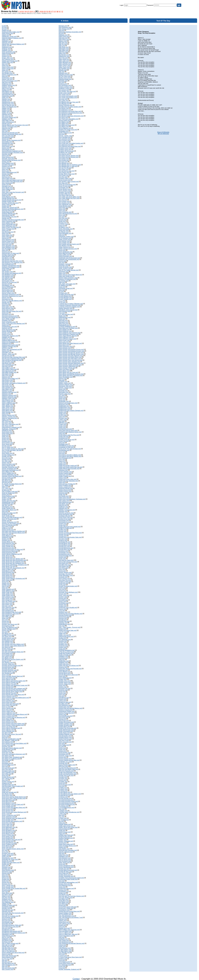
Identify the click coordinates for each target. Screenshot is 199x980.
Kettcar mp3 (6, 789)
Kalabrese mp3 (7, 84)
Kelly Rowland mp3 (8, 610)
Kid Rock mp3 (6, 942)
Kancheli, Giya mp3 (8, 159)
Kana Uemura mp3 (8, 157)
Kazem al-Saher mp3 (8, 464)
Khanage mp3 (6, 867)
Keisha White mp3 (8, 542)
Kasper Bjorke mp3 (8, 331)
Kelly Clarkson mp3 (8, 597)
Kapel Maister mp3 (8, 197)
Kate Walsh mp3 (7, 389)
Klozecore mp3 (63, 404)
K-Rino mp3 (62, 701)
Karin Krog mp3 (7, 244)
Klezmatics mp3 (64, 392)
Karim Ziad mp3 (7, 236)
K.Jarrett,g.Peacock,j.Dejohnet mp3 (70, 305)
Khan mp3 (5, 865)
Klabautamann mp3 (65, 317)
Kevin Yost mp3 (7, 847)
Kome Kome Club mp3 (66, 517)
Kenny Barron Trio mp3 (9, 684)
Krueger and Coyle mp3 (66, 775)
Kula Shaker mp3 (64, 849)
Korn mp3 (62, 589)
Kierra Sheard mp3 (8, 957)
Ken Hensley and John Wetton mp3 (13, 644)
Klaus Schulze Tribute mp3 (67, 368)
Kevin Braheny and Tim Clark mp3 (13, 804)
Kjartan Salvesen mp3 (65, 308)
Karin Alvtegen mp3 (8, 239)
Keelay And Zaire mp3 (9, 513)
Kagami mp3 (6, 56)
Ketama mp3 (6, 783)
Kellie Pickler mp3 (7, 595)
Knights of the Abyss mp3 (67, 439)
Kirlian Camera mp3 (65, 247)
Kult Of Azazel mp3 (65, 858)
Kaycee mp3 (6, 446)
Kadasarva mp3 (7, 47)
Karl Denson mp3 (7, 259)
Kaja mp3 (5, 76)
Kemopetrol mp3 (7, 626)
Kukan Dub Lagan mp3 (66, 844)
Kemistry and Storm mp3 (10, 624)
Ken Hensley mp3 (7, 643)
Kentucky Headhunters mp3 (11, 739)
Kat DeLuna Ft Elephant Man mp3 (12, 359)
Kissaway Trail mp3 (65, 264)
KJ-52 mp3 (62, 302)
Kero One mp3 (6, 769)
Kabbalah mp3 (6, 41)
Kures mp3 (62, 887)
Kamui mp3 (5, 155)
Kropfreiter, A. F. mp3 (65, 762)
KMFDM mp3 (63, 423)
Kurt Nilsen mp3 (64, 902)
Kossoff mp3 (63, 620)
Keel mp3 (5, 511)
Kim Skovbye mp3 (64, 114)
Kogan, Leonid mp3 (65, 487)
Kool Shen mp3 (63, 568)
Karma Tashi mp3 (7, 291)
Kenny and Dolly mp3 (9, 678)
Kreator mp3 (63, 679)
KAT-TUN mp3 (6, 421)
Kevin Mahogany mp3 (9, 827)
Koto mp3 (62, 626)
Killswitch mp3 (63, 73)
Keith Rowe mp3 (7, 574)
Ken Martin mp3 (7, 658)
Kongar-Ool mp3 (64, 534)
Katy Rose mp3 (7, 426)
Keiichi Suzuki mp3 (8, 530)
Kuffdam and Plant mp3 (66, 835)
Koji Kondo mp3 (64, 496)
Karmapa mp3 (6, 288)
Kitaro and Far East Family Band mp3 (70, 275)
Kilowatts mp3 (63, 81)
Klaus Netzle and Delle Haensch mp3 (70, 343)
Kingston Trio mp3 (64, 192)
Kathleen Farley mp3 (8, 398)
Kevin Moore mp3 (7, 833)
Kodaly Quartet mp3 (65, 476)
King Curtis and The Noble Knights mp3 (71, 143)
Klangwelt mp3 (63, 322)
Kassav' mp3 (6, 333)
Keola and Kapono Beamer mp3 (12, 748)
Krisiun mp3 (62, 714)
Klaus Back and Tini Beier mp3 (68, 328)
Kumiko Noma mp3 (65, 875)
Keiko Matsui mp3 (7, 536)
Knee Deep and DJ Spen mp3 (68, 430)
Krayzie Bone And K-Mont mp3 (68, 675)
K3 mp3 (4, 29)
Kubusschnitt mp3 (64, 829)
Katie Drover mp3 (7, 409)
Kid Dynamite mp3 (8, 917)
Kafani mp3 (5, 55)
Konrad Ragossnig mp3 (66, 548)
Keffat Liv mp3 (6, 528)
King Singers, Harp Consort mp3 (69, 181)
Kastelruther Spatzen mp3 (10, 336)
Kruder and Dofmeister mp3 (67, 772)
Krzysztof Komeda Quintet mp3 (68, 801)
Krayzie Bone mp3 (64, 673)
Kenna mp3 (5, 661)
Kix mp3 (61, 291)
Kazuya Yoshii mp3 (8, 478)
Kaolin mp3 (5, 184)
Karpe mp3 (5, 305)
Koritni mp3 (62, 588)
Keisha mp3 (6, 539)
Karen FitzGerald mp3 (9, 224)
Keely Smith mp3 (7, 516)
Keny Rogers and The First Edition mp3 (14, 743)
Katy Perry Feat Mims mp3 (10, 424)
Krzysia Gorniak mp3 (65, 798)
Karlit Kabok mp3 (7, 268)
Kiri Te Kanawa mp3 (65, 238)
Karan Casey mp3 (7, 204)
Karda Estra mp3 (7, 212)
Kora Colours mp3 (64, 578)
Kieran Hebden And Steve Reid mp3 (13, 953)
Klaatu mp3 (62, 316)
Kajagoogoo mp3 (7, 78)
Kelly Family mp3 (7, 598)
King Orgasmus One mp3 (67, 171)
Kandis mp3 (6, 162)
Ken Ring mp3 (6, 733)
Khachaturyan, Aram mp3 (10, 859)
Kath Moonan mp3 (8, 400)
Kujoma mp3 (63, 843)
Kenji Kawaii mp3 (7, 655)
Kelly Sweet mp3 (7, 615)
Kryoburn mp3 (63, 789)
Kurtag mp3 (62, 893)
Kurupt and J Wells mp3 (66, 908)
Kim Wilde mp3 (63, 123)
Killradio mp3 (63, 70)
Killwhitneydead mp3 (65, 79)
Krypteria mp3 (63, 791)
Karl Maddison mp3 (8, 275)
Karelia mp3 (6, 218)
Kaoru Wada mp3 (7, 189)
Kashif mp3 (5, 325)
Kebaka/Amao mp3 (8, 502)
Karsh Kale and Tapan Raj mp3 (12, 311)
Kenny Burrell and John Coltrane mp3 (14, 688)
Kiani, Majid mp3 (7, 893)
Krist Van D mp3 (64, 740)
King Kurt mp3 (63, 162)
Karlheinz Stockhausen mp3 (11, 265)
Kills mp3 (61, 72)
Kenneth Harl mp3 (8, 669)
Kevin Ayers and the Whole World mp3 (14, 797)
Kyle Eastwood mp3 (65, 942)
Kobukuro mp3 (63, 470)
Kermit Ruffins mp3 (8, 765)
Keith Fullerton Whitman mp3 (11, 554)
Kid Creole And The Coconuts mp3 (13, 913)
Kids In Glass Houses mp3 (10, 943)
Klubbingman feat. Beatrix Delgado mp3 (71, 410)
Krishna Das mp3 (64, 707)
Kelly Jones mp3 (7, 603)
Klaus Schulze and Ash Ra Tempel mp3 (71, 352)
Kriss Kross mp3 (64, 720)
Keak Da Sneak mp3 (8, 493)
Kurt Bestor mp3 (64, 894)
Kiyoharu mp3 (63, 293)
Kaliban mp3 (6, 108)
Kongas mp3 (63, 536)
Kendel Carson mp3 (8, 638)
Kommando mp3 (64, 520)
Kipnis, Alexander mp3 (66, 229)
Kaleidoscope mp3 (8, 102)
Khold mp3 (5, 881)
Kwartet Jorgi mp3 (64, 928)
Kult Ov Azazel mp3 (65, 861)
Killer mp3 (62, 46)
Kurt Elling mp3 (63, 899)
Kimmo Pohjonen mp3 (65, 105)
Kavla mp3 (5, 435)
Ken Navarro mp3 (7, 662)
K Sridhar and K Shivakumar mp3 (69, 812)
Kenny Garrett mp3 (8, 708)
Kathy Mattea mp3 (8, 406)
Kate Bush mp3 (7, 363)
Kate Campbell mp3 (8, 365)
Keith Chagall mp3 (8, 546)
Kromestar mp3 (63, 754)
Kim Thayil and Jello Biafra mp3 (68, 119)
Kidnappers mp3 (7, 934)
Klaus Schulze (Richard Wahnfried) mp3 (71, 363)
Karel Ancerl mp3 (7, 215)
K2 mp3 (4, 27)
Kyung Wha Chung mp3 (66, 963)
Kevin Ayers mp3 (7, 795)
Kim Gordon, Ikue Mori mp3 (67, 91)
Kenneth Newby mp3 (8, 672)
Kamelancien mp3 (7, 143)
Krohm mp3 (62, 748)
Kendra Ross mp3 (7, 640)
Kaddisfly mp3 (6, 50)
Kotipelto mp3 (63, 623)
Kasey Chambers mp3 (9, 322)
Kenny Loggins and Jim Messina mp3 (14, 717)
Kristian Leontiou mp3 (65, 723)
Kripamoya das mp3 (65, 702)
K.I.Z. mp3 (62, 301)
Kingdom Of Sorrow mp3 (66, 151)
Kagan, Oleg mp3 (7, 58)
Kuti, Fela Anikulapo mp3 (66, 916)
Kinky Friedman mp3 (65, 212)
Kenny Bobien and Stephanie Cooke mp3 (15, 685)
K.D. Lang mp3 (7, 488)
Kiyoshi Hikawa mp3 (65, 296)
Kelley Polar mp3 (7, 592)
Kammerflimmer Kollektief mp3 (11, 151)
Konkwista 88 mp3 (64, 542)
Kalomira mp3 (6, 128)
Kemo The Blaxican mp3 (10, 627)
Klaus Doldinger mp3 (65, 331)
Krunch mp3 (62, 780)
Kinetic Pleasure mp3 (65, 133)
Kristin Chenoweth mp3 (66, 731)
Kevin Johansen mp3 (8, 817)
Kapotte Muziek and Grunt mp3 (12, 200)
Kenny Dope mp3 (7, 699)
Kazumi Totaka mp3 (8, 473)
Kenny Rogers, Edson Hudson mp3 (13, 725)
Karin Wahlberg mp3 (8, 247)
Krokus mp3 (62, 751)
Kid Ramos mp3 (7, 940)
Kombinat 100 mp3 (64, 516)
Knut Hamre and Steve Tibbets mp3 (70, 455)
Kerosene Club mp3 (8, 771)
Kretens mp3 (63, 687)
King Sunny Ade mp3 (65, 195)
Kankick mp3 (6, 166)
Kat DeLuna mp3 (7, 356)
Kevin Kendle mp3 (8, 820)
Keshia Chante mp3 (8, 782)
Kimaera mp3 (63, 84)
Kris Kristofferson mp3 (65, 716)
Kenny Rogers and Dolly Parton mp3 (13, 723)
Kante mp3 (5, 175)
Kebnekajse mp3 (7, 507)
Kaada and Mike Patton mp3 (11, 32)
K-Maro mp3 (63, 420)
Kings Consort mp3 (65, 180)
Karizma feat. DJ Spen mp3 (10, 253)
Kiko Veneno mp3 (64, 29)
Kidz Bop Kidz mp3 (8, 949)
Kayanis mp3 (6, 441)
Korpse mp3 (62, 604)
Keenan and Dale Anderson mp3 (12, 517)
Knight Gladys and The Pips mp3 (69, 435)
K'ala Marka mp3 (7, 93)
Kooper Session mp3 (65, 572)
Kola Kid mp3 (63, 505)
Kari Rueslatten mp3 (8, 249)
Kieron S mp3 (6, 954)
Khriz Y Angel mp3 (8, 885)
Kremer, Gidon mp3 (65, 684)
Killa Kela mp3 (63, 38)
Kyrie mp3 (62, 960)
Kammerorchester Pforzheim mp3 (12, 152)
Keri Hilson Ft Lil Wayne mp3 (11, 759)
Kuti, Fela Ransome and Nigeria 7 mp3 (71, 917)
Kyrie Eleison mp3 (64, 962)
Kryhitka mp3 (63, 788)
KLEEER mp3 (63, 381)
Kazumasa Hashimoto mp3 (10, 470)
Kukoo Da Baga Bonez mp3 (67, 846)
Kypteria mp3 (63, 959)
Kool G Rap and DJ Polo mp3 (68, 562)
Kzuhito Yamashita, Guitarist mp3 (69, 969)
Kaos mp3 (5, 191)
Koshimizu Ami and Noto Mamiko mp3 (70, 614)
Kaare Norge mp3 (7, 33)
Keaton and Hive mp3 (9, 501)
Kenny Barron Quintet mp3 (10, 682)
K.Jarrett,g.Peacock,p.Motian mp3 (69, 307)
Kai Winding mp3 (7, 73)
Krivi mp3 (62, 743)
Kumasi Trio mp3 (64, 869)
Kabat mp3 (5, 39)
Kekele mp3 (6, 583)
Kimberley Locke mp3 (65, 88)
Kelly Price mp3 (7, 609)
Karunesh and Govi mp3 (9, 316)
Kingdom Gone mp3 (65, 149)
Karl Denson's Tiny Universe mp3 (12, 262)
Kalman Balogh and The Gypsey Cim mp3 (15, 125)
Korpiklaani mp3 (64, 603)
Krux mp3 (62, 786)
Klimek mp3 (62, 397)
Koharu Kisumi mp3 (65, 490)
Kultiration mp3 (63, 856)
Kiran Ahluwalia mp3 (65, 233)
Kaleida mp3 (6, 101)
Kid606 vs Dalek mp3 (9, 905)
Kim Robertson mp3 (65, 110)
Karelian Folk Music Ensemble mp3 (13, 220)
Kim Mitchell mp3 (64, 104)
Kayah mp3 (5, 438)
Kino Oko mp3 (63, 218)
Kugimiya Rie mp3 (64, 836)
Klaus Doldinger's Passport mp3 (69, 334)
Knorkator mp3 (63, 444)
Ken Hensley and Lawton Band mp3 (13, 646)
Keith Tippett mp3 (7, 577)
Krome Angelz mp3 (65, 752)
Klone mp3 (62, 400)
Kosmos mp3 (63, 618)
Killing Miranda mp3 (65, 62)
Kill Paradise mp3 (64, 68)
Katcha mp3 (6, 351)
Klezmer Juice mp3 (65, 394)
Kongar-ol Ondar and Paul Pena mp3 (70, 533)
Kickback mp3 (6, 899)
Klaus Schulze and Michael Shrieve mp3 (71, 354)
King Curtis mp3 (64, 142)
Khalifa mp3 (6, 864)
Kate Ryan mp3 (7, 385)
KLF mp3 (61, 395)
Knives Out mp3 (64, 441)
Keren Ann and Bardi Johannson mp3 (14, 754)
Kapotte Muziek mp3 (8, 198)
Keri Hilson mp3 (7, 756)
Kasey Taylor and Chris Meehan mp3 (13, 323)
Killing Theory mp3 (64, 65)
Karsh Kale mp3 (7, 310)
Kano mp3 (5, 169)
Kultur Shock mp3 (64, 862)
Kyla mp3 (62, 937)
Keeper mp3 (6, 520)
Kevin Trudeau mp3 (8, 844)
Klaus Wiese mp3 (64, 371)
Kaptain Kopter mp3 (8, 201)
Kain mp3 (5, 64)
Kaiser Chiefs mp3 (8, 67)
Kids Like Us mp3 (7, 945)
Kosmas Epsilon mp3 (65, 615)
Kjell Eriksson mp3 (64, 311)
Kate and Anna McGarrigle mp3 (12, 360)
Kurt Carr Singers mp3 (66, 898)
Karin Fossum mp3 (8, 243)
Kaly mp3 (5, 131)
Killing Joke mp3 (64, 61)
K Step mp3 (62, 814)
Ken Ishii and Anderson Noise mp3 (13, 652)
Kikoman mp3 (63, 26)
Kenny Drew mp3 (7, 702)
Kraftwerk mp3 (63, 662)
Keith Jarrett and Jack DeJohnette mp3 (14, 560)
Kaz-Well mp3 (6, 479)
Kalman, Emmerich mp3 (9, 126)
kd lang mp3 (6, 490)
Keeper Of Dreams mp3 (9, 522)
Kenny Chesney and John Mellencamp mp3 (15, 698)
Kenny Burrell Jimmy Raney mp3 (12, 691)
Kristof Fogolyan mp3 (65, 739)
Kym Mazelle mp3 (64, 953)
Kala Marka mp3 (7, 91)
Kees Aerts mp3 (7, 527)
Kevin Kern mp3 (7, 823)
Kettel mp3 (5, 791)
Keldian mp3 (6, 585)
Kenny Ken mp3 (7, 710)
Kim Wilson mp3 (64, 126)
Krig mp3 (61, 696)
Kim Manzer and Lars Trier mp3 (68, 102)
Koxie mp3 (62, 649)
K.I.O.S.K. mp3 (63, 224)
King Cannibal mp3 (65, 137)
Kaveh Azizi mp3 (7, 432)
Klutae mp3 (62, 414)
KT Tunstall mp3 (64, 820)
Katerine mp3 (6, 377)
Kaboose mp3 (6, 42)
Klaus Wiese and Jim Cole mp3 (68, 372)
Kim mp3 (61, 82)
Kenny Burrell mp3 (8, 687)
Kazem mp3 (6, 462)
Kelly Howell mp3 (7, 600)
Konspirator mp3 (64, 552)
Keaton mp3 (6, 499)
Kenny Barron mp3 (8, 679)
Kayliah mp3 (6, 456)
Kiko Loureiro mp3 (8, 969)
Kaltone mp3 (6, 130)
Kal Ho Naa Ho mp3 (8, 105)
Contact (76, 979)
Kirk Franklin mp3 (64, 243)
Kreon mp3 (62, 685)
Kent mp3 (5, 737)
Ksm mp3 (62, 809)
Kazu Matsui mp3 (7, 472)
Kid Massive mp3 (7, 930)
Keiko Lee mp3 (7, 534)
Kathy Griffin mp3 (7, 404)
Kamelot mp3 (6, 145)
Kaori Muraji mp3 (7, 188)
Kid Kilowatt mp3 (7, 922)
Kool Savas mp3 (64, 566)
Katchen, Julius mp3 (8, 354)
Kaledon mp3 (6, 99)
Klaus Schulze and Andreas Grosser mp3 (71, 351)
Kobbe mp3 (62, 464)
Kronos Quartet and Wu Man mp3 (69, 760)
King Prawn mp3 (64, 175)
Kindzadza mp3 (63, 131)
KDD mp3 (5, 487)
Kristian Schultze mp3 (65, 725)
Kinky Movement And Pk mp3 (68, 214)
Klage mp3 (62, 319)
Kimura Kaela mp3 (64, 120)
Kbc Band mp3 (6, 481)
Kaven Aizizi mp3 (7, 433)
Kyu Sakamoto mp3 (65, 965)
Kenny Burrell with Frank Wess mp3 (13, 694)
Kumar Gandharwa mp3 (66, 867)
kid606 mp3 (6, 904)
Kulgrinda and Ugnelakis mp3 (68, 850)
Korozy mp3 (62, 601)
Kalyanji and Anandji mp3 (10, 133)
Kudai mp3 (62, 830)
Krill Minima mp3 (64, 698)
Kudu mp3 (62, 833)
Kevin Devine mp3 (8, 811)
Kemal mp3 (5, 621)
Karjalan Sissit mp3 (8, 255)
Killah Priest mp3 (64, 36)
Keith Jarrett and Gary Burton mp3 (13, 559)
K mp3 (4, 26)
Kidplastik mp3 (6, 939)
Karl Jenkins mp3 (7, 272)
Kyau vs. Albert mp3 (65, 933)
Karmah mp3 (6, 284)
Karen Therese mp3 (8, 229)
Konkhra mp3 (63, 540)
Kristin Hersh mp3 (64, 733)
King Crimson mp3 (64, 140)
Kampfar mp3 (6, 154)
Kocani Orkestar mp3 (65, 472)
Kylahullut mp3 (63, 939)
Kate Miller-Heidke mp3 (9, 372)
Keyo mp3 (5, 852)
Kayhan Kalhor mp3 (8, 455)
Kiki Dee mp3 (6, 962)
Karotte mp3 (6, 302)
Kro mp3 (61, 746)
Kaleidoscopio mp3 (8, 104)
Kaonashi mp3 (6, 186)
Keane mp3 (5, 494)
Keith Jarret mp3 (7, 556)
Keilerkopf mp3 (7, 537)
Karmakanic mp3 (7, 285)
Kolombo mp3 (63, 511)
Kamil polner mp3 (7, 146)
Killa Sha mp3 (63, 42)
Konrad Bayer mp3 (64, 543)
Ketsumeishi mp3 (7, 788)
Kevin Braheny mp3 (8, 803)
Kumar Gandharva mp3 (66, 865)
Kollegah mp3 (63, 508)
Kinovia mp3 (63, 220)
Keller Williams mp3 (8, 591)
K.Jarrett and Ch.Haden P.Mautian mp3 (71, 304)
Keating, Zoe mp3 (7, 498)
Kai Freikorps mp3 (8, 59)
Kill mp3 (61, 33)
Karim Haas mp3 (7, 235)
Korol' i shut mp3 (64, 595)
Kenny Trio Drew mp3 (9, 727)
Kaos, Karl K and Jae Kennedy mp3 (13, 192)
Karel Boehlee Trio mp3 (9, 217)
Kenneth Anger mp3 (8, 667)
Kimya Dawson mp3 (65, 128)
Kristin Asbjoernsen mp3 (66, 730)
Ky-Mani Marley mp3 (65, 949)
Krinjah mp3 (62, 699)
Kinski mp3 (62, 221)
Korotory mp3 (63, 597)
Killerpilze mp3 (63, 52)
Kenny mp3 (5, 675)
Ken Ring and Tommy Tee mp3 (11, 734)
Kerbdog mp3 (6, 751)
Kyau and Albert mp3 (65, 931)
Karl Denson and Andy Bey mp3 (12, 261)
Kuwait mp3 (62, 925)
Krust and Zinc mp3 (65, 785)
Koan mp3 (62, 461)
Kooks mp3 (62, 559)
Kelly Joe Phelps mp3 (9, 601)
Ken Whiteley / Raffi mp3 (10, 740)
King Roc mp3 (63, 177)
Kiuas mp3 (62, 287)
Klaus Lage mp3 (64, 342)
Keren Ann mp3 (7, 752)
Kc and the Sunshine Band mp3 (12, 484)
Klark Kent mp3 (63, 323)
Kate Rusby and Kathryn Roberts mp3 (14, 383)
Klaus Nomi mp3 (64, 345)
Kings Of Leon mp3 (65, 186)
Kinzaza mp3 (63, 223)
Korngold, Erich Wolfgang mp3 (68, 592)
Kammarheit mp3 (7, 149)
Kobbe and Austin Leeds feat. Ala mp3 (71, 467)
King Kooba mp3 (64, 160)
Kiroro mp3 (62, 250)
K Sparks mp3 (63, 811)
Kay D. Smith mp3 (8, 447)
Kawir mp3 (5, 436)
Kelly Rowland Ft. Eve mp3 (10, 614)
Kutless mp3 (63, 920)
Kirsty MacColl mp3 (65, 253)
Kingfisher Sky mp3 (65, 152)
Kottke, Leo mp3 (64, 635)
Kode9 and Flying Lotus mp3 (68, 479)
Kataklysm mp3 (7, 339)
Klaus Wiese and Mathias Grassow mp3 (71, 374)
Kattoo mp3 (5, 420)
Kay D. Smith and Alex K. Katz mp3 (13, 449)
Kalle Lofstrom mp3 (8, 122)
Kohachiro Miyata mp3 (66, 488)
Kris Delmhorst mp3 (65, 705)
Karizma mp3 (6, 252)
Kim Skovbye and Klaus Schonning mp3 (71, 116)
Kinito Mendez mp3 (65, 206)
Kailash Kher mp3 (7, 62)
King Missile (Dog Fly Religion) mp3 (70, 165)
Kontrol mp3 (62, 557)
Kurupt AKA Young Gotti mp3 (68, 907)
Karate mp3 (6, 206)
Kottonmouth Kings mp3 (66, 636)
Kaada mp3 (5, 30)
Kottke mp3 (62, 633)
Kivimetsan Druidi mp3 (66, 288)
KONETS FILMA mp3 (65, 528)
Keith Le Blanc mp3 (8, 569)
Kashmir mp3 (6, 328)
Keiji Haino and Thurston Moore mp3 (13, 533)
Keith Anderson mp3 (8, 543)
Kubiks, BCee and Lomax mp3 (68, 827)
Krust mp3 (62, 783)
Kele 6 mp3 (5, 586)
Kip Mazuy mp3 (63, 227)
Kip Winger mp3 (64, 232)
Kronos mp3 (62, 757)
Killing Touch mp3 (64, 67)
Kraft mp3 (62, 659)
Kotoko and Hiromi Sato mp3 (68, 630)
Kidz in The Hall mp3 (8, 951)
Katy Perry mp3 (7, 423)
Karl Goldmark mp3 (8, 264)
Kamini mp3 (6, 148)
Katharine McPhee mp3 (9, 392)
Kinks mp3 (62, 209)
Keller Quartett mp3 (8, 589)
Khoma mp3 (6, 882)
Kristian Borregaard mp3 (66, 722)
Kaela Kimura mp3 (8, 53)
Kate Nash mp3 (7, 374)
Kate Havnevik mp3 (8, 371)
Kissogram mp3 (63, 272)
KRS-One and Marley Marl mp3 (68, 769)
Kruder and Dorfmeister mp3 (67, 774)
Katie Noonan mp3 (8, 412)
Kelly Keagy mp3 (7, 604)
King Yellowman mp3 (65, 204)
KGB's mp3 (5, 856)
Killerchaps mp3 (64, 49)
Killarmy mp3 (63, 41)
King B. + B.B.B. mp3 (65, 136)
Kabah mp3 (5, 35)
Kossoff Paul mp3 (64, 621)
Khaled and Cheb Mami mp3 (11, 862)
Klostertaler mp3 (64, 401)
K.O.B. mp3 (62, 462)
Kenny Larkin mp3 (8, 711)
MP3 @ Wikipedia (163, 134)
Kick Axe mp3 (6, 898)
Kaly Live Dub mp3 (8, 136)
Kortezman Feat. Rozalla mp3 (68, 607)
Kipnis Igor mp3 (63, 230)
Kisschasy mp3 (63, 265)
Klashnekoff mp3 (64, 325)
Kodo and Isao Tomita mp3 (67, 484)
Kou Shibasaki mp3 (65, 640)
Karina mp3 (5, 238)
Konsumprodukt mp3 (65, 556)
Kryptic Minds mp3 (64, 792)
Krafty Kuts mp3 (64, 664)
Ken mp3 (5, 632)
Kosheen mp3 (63, 612)
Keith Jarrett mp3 (7, 557)
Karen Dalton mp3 (8, 223)
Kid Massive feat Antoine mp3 (11, 931)
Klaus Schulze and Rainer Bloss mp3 (70, 357)
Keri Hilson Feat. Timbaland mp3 (12, 757)
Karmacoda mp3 (7, 281)
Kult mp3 (61, 853)
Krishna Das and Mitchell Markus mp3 (70, 708)
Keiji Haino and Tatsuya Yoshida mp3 (13, 531)
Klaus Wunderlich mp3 (66, 377)
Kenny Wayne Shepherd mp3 (11, 728)
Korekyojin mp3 (63, 583)
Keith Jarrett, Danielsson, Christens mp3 (14, 565)
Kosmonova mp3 (64, 617)
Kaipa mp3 (5, 65)
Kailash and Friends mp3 (10, 61)
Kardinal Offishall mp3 (9, 214)
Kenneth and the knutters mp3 (11, 665)
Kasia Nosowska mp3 (9, 330)
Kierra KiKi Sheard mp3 (9, 956)
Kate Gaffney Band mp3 (9, 369)
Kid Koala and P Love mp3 (10, 927)
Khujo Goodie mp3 (8, 887)
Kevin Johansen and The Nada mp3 (13, 818)
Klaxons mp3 (63, 378)
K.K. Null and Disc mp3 (66, 314)
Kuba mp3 (62, 823)
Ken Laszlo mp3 (7, 656)
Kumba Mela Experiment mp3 (68, 870)
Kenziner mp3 (6, 746)
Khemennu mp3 (7, 872)
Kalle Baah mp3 (7, 120)
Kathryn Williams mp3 (9, 403)
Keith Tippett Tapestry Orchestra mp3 (13, 578)
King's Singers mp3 (65, 191)
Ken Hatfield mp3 (7, 641)
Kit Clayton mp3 (64, 281)
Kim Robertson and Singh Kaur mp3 (70, 111)
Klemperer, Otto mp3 (65, 386)
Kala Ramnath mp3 (8, 94)
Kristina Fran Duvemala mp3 (67, 728)
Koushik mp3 (63, 641)
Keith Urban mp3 (7, 580)
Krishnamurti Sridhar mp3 (67, 711)
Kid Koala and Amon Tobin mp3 (12, 925)
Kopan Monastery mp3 (66, 575)
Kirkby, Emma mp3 (64, 239)
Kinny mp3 (62, 215)
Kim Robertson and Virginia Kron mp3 (70, 113)
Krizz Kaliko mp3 (64, 745)
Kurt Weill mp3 (63, 904)
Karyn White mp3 (7, 319)
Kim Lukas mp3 (63, 101)
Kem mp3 (5, 620)
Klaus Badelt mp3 (64, 330)
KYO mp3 (62, 954)
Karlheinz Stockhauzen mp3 (11, 267)
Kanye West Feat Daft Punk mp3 (12, 181)
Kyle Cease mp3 (64, 940)
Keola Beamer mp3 (8, 749)
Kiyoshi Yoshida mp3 (65, 299)
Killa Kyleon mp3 (64, 39)
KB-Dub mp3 (6, 482)
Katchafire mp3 (7, 352)
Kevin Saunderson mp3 (9, 843)
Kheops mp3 (6, 873)
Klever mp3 (62, 389)
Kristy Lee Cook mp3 (65, 742)
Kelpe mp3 (5, 618)
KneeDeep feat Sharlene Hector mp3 (70, 432)
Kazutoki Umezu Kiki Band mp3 (12, 476)
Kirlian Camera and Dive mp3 (68, 249)
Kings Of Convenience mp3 (67, 184)
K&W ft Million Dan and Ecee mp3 (69, 930)
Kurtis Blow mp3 (64, 901)
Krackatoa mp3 (63, 658)
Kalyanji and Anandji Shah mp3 (12, 134)
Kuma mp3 (62, 864)
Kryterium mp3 (63, 797)
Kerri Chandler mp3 (8, 772)
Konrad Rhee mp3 (64, 549)
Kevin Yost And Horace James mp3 (13, 849)
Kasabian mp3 (6, 320)
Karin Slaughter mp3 (8, 246)
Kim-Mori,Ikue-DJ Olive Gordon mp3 (70, 107)
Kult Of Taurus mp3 (65, 859)
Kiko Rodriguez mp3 (65, 27)
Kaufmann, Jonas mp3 (9, 429)
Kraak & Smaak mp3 (65, 655)
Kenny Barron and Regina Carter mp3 (14, 681)
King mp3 (62, 134)
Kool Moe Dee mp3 (65, 565)
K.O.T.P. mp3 (63, 632)
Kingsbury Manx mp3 (65, 178)
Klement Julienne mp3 (66, 385)
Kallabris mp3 (6, 119)
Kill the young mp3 (64, 78)
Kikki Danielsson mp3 (9, 965)
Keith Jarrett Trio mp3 (9, 566)
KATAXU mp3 (6, 348)
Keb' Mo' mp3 (6, 505)
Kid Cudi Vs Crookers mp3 (10, 916)
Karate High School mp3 (9, 207)
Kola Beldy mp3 (64, 504)
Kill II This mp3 (63, 58)
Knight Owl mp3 (64, 436)
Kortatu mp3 (62, 606)
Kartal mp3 (5, 313)
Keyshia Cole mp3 (8, 853)
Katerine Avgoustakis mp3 (10, 378)
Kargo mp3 (5, 230)
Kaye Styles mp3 (7, 453)
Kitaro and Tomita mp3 (66, 276)
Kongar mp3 (62, 531)
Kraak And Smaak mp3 (66, 653)
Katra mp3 (5, 414)
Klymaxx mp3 (63, 418)
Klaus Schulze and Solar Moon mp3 (70, 359)
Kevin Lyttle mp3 (7, 826)
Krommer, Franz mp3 (65, 756)
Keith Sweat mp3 (7, 575)
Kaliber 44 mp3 (7, 113)
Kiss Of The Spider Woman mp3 (69, 270)
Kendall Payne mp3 (8, 635)
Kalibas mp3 (6, 110)
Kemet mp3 (5, 623)
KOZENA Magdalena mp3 (67, 650)
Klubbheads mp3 (64, 406)
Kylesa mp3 (62, 945)
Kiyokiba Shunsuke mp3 (66, 294)
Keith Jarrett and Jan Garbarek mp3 (13, 563)
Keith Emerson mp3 (8, 548)
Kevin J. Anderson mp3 (9, 815)
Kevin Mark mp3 (7, 829)
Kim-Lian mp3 (63, 99)
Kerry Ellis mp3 (7, 774)
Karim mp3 (5, 233)
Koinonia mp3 (63, 493)
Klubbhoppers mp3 (64, 407)
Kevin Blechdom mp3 (9, 800)
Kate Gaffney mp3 (7, 368)
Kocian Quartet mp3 (65, 473)
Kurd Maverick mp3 (65, 885)
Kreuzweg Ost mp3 (65, 688)
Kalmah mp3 (6, 123)
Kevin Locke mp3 (7, 824)
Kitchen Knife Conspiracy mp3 (68, 278)
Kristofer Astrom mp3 (65, 737)
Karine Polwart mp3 (8, 241)
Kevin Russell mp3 (8, 841)
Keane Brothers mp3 (8, 496)
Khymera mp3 (6, 890)
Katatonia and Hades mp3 (10, 345)
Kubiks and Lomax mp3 (66, 826)
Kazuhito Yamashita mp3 (10, 467)
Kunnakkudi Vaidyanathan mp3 (68, 882)
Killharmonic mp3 (64, 56)
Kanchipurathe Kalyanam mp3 (11, 160)
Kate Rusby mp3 (7, 381)
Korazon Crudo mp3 (65, 581)
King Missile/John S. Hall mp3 (68, 166)
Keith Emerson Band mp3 (10, 551)
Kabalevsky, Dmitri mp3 (9, 36)
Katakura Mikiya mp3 (8, 340)
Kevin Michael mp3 (8, 832)
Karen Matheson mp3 (9, 226)
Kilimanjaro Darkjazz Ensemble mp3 (70, 32)
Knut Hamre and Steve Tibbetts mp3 (70, 456)
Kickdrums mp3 (7, 901)
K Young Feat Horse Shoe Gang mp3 (70, 957)
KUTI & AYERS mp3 (65, 914)
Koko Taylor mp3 (64, 501)
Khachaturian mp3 (8, 858)
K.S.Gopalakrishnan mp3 (66, 807)
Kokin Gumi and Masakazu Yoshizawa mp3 (72, 499)
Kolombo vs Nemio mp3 (66, 513)
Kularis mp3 (62, 847)
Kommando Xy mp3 (65, 522)
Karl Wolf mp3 (6, 279)
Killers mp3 (62, 53)
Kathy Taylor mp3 (7, 407)
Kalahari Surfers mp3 (8, 85)
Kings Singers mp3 (64, 189)
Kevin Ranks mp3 (7, 836)
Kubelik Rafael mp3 (65, 824)
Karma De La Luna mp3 (9, 282)
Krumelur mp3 (63, 778)
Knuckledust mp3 (64, 450)
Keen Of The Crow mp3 (9, 519)
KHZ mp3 (5, 891)
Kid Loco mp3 (6, 928)
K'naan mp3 (62, 424)
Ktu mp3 (61, 821)
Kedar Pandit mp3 (7, 508)
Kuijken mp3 (63, 840)
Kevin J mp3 (6, 814)
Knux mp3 (62, 459)
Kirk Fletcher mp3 (64, 241)
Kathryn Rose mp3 (8, 401)
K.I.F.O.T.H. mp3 (7, 959)
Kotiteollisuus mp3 (64, 624)
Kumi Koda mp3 (64, 873)
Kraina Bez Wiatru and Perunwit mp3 (70, 669)
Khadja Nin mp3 (7, 861)
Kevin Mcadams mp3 (8, 830)
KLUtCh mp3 (63, 415)
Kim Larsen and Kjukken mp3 (68, 97)
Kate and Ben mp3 (8, 362)
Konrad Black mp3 (64, 545)
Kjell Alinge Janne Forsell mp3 (68, 310)
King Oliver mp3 (64, 169)
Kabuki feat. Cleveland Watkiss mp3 (13, 44)
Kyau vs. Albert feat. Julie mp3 (68, 934)
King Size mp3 (63, 183)
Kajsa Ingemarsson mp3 (9, 81)
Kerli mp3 (5, 762)
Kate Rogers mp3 (7, 380)
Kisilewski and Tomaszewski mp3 (69, 259)
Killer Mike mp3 (63, 50)
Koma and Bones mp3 (66, 514)
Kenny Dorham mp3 (8, 701)
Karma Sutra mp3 (7, 290)
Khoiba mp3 (6, 879)
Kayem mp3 (6, 452)
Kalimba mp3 (6, 114)
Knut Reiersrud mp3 (65, 458)
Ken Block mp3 (7, 633)
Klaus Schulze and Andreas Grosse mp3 (71, 349)
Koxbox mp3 (63, 647)
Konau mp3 (62, 525)
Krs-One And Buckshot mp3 (67, 768)
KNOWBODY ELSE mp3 (66, 446)
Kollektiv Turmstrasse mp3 (67, 510)
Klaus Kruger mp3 (64, 340)
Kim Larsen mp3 (64, 94)
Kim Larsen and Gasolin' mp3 (68, 96)
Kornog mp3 (62, 594)
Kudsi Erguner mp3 (65, 832)
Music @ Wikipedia (163, 132)
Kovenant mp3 (63, 646)
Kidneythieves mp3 (8, 936)
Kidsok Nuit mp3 (7, 946)
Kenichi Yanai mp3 (8, 649)
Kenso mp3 (5, 736)
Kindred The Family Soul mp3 (68, 130)
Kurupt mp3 (62, 905)
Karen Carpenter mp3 (9, 221)
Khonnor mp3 (6, 884)
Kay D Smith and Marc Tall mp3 (12, 450)
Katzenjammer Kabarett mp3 (11, 427)
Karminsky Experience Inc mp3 (12, 296)
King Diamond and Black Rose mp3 (70, 146)
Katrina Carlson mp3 (8, 415)
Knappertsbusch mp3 (65, 429)
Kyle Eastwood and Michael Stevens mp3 (71, 943)
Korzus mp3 (62, 609)
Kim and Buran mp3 (65, 85)
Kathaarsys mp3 (7, 391)
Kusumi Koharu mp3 (65, 913)
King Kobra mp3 (64, 159)
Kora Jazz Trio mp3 (65, 580)
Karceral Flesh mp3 (8, 210)
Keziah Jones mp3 (8, 855)
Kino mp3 (62, 217)
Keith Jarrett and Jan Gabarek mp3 (13, 562)
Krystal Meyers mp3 (65, 795)
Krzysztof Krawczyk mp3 (66, 803)
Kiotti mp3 (62, 226)
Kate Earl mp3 (6, 366)
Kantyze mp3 (6, 177)
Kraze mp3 (62, 676)
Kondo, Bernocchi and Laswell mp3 (70, 527)
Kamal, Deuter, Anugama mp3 (11, 140)
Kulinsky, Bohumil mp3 (66, 852)
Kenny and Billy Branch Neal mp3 (12, 676)
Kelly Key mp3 (6, 606)
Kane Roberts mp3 (8, 163)
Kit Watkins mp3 (64, 285)
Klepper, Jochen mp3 (65, 388)
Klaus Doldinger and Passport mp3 (69, 333)
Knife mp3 (62, 433)
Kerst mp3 (5, 775)
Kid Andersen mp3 (8, 910)
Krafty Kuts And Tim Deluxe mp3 (69, 665)
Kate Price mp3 (7, 375)
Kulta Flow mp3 (63, 855)
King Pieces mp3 (64, 172)
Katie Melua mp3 (7, 410)
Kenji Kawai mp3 (7, 653)
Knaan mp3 (62, 426)
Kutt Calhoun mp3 (64, 924)
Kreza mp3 (62, 691)
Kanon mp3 (5, 171)
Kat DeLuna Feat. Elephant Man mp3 (13, 357)
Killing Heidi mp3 (64, 59)
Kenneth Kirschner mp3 (9, 670)
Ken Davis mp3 (7, 636)
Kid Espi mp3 (6, 919)
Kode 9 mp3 (62, 478)
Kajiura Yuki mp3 (7, 79)
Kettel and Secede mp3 (9, 792)
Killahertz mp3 (63, 35)
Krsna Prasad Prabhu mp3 (67, 765)
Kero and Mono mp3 (8, 768)
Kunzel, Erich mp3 (64, 884)
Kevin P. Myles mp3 (8, 835)
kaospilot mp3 (6, 194)
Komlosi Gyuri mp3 (65, 519)
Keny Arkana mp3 (7, 742)
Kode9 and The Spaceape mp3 (68, 481)
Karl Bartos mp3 (7, 258)
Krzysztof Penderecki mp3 (67, 804)
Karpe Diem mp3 (7, 307)
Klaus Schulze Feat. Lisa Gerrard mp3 (70, 360)
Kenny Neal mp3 (7, 719)
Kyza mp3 (62, 968)
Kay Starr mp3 (6, 461)
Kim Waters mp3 (64, 122)
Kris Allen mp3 (63, 704)
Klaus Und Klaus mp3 (65, 369)
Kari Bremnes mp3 (8, 232)
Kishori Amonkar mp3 (65, 256)
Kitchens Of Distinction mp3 (67, 279)
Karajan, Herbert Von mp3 (10, 203)
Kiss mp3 (61, 262)
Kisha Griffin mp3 (64, 255)
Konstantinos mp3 (64, 554)
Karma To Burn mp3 (8, 293)
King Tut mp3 (63, 200)
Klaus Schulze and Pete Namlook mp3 (71, 356)
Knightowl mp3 (63, 438)
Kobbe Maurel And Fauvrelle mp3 (69, 468)
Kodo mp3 (62, 482)
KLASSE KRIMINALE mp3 (67, 326)
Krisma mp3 (62, 719)
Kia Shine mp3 (6, 894)
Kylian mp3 (62, 946)
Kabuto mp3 (6, 46)
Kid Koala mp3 (6, 924)
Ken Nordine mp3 (7, 673)
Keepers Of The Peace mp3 (11, 523)
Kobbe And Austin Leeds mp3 (68, 465)
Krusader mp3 (63, 782)
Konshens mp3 (63, 551)
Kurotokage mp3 (64, 891)
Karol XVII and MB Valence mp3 (12, 301)
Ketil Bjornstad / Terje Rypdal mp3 (12, 786)
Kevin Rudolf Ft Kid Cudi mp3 (11, 840)
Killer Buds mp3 (64, 47)
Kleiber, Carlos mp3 (65, 383)
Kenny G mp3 (6, 707)
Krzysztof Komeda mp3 (66, 800)
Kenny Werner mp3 (8, 730)
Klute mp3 (62, 417)
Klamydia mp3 (63, 320)
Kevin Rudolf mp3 (7, 838)
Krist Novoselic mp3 (65, 736)
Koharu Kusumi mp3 (65, 491)
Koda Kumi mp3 (64, 475)
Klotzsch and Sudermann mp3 (68, 403)
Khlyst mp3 (5, 878)
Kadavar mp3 (6, 49)
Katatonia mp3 (6, 343)
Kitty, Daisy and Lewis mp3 (67, 284)
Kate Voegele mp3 (8, 388)
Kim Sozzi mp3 (63, 117)
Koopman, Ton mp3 (65, 574)
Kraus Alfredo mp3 (64, 672)
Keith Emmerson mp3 (9, 552)
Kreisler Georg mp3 (65, 682)
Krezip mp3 (62, 693)
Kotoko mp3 (62, 629)
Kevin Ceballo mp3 (8, 806)
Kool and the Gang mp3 (66, 560)
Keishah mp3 (6, 540)
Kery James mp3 (7, 778)
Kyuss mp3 (62, 966)
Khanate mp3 (6, 869)
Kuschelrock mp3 (64, 910)
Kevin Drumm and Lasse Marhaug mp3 (14, 812)
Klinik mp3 (62, 398)
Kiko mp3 (5, 966)
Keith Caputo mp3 (7, 545)
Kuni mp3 (62, 881)
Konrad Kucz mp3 (64, 546)
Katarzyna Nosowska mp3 (10, 342)
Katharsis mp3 (6, 394)
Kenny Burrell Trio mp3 (9, 693)
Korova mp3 (62, 598)
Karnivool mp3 (6, 299)
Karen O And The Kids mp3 (10, 227)
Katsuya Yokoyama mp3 (9, 418)
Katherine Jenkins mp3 (9, 395)
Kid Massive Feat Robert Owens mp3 (13, 933)
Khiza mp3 (5, 876)
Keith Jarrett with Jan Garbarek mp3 (13, 568)
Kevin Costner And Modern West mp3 (14, 807)
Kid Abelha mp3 (7, 907)
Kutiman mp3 (63, 919)
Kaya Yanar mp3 (7, 444)
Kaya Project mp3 (7, 443)
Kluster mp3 (62, 412)
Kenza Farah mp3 (7, 745)
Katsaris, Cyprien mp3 (9, 417)
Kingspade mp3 (63, 188)
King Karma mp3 (64, 154)
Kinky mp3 (62, 210)
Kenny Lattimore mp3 (9, 713)
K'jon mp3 (62, 313)
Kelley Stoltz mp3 (7, 594)
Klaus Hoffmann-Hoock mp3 (67, 339)
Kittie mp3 (62, 282)
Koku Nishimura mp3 (65, 502)
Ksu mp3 (61, 815)
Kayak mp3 (5, 439)
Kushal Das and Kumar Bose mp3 (69, 911)
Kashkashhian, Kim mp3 (9, 326)
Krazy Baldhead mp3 (65, 678)
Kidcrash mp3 (6, 911)
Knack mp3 (62, 427)
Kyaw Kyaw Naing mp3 (66, 936)
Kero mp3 (5, 766)
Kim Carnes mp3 (64, 90)
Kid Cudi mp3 (6, 914)
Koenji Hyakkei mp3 (65, 485)
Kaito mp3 (5, 70)
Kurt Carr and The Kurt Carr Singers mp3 (71, 896)
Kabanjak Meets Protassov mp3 (12, 38)
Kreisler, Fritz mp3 (64, 681)
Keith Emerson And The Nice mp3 (12, 549)
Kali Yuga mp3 (6, 116)
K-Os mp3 (62, 610)
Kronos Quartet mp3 (65, 759)
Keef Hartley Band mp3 (9, 510)
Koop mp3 (62, 569)
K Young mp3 (63, 956)
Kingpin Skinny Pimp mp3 (67, 174)
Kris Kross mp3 (63, 717)
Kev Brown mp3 (7, 794)
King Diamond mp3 (65, 145)
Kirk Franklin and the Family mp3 (69, 244)
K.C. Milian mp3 (7, 485)
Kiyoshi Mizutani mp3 (65, 297)
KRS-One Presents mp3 (66, 771)
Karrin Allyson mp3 (8, 308)
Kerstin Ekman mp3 (8, 777)
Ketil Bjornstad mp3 (8, 785)
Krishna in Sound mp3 (65, 710)
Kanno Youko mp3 (8, 168)
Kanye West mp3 (7, 178)
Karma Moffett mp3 (8, 287)
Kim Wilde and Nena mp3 (67, 125)
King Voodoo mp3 (64, 203)
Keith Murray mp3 (7, 571)
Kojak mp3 (62, 494)
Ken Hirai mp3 (6, 647)
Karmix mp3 (6, 297)
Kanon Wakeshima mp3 (9, 172)
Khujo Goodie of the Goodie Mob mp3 (14, 888)
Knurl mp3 (62, 452)
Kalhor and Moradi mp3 (9, 107)
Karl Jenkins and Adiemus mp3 (11, 273)
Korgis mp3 (62, 585)
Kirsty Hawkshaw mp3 (65, 252)
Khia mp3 (5, 875)
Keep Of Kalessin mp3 (9, 525)
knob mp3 (62, 443)
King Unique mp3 (64, 201)
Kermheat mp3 (6, 763)
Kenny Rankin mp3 (8, 720)
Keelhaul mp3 (6, 514)
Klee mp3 (62, 380)
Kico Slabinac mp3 (8, 902)
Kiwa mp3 (62, 290)
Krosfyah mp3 (63, 763)
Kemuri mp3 (6, 630)
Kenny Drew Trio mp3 (9, 705)
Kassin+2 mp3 (6, 334)
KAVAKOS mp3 (7, 430)
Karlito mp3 (5, 270)
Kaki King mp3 (6, 82)
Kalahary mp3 (6, 87)
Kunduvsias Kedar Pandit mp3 (68, 879)
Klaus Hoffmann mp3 (65, 337)
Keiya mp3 (5, 581)
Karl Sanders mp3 (7, 276)
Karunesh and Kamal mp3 (10, 317)
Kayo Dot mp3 (6, 458)
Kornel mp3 (62, 591)
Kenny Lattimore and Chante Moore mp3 (15, 714)
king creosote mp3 (64, 139)
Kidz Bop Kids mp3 (8, 948)
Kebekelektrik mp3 (8, 504)
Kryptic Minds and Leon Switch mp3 (70, 794)
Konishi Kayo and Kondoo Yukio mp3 (70, 537)
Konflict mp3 (63, 530)
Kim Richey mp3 (64, 108)
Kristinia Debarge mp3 (66, 734)
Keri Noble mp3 (7, 760)
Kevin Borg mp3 (7, 801)
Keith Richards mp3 (8, 572)
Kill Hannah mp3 (64, 55)
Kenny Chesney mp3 (8, 696)
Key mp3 (5, 850)
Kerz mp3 (5, 780)
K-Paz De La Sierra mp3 (66, 652)
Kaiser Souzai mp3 (8, 68)
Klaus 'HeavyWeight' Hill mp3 (68, 336)
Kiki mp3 (5, 960)
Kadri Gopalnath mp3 (9, 52)
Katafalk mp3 (6, 337)
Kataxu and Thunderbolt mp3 (11, 349)
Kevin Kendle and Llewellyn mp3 (12, 821)
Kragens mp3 (63, 667)
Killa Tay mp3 (63, 44)
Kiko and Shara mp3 (8, 968)
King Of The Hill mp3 (65, 168)
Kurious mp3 (63, 890)
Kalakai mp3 (6, 90)
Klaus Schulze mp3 (65, 348)
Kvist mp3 (62, 927)
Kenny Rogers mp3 (8, 722)
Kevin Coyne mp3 (7, 809)
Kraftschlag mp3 (64, 661)
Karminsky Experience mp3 (10, 294)
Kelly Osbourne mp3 (8, 607)
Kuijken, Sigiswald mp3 (66, 841)
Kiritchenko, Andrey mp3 (66, 236)
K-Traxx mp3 (63, 818)
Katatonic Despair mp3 (9, 346)
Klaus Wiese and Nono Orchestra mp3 (71, 375)
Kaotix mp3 (5, 195)
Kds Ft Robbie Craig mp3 (10, 491)
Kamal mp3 (5, 139)
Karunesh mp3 (6, 314)
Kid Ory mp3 (6, 937)
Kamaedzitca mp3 (7, 137)
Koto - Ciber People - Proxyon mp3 (69, 627)
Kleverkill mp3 (63, 391)
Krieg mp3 (62, 694)
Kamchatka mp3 (7, 142)
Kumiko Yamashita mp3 (66, 876)
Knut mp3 (62, 453)
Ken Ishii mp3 (6, 650)
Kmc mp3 (62, 421)
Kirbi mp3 (62, 235)
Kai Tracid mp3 (7, 72)
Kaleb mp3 (5, 97)
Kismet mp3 (62, 261)
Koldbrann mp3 (63, 507)
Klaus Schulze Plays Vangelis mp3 (69, 362)
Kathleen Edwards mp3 (9, 397)
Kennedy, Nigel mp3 (8, 664)
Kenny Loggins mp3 (8, 716)
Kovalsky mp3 (63, 644)
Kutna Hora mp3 (64, 922)
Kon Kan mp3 (63, 539)
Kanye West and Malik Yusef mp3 (12, 180)
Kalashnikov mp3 (7, 96)
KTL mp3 (61, 817)
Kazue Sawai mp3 (8, 465)
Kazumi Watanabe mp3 (9, 475)
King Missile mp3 (64, 163)
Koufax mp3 (62, 638)
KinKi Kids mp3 (63, 207)
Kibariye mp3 (6, 896)
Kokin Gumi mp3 (64, 498)
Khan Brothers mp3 (8, 870)
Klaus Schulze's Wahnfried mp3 (68, 366)
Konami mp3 (63, 523)
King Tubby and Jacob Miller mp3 (69, 197)
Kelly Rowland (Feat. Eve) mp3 (12, 612)
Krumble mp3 (63, 777)
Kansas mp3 (6, 174)
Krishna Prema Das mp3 (66, 713)
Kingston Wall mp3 (64, 194)
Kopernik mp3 (63, 577)
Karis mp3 (5, 250)
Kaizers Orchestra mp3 (9, 75)
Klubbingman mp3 (64, 409)
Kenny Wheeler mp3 (8, 731)
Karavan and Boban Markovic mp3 (13, 209)
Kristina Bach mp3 (64, 727)
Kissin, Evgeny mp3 (65, 268)
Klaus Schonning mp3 (65, 346)
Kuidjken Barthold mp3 (66, 838)
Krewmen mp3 (63, 690)
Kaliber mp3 (6, 111)
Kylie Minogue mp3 (65, 948)
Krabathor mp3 (63, 656)
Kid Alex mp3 (6, 908)
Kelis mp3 (5, 588)
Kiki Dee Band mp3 (8, 963)
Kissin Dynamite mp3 (65, 267)
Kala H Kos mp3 (7, 88)
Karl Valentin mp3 (7, 278)
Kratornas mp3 (63, 670)
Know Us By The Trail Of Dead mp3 (70, 449)
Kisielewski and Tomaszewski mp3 (69, 258)
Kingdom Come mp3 (65, 148)
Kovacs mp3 (63, 643)
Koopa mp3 (62, 571)
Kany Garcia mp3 (7, 183)
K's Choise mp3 (64, 806)
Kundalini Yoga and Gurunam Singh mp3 (71, 878)
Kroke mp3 (62, 749)
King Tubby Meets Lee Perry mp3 (69, 198)
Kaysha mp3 (6, 459)
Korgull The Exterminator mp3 (68, 586)
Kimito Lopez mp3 (64, 93)
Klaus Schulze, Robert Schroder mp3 (70, 365)
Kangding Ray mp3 (8, 165)
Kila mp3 (61, 30)
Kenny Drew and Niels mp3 (10, 704)
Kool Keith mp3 (63, 563)
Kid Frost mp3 (6, 920)
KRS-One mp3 (63, 766)
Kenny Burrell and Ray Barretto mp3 (13, 690)
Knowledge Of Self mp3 (66, 447)
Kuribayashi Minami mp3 (66, 888)
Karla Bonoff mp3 (7, 256)
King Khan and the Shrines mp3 (68, 157)
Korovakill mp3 (63, 600)
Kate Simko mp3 (7, 386)
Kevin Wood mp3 (7, 846)
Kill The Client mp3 (64, 76)
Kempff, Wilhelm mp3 (9, 629)
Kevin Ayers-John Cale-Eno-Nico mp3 (14, 798)
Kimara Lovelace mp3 (65, 87)
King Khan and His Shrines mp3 (69, 155)
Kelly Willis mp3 (7, 617)
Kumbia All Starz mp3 (65, 872)
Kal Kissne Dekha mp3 (9, 117)
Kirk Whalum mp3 (64, 246)
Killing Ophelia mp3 (65, 64)
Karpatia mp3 (6, 304)
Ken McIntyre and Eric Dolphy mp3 (13, 659)
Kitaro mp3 (62, 273)
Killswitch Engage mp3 (66, 75)
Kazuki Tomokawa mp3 (9, 468)
